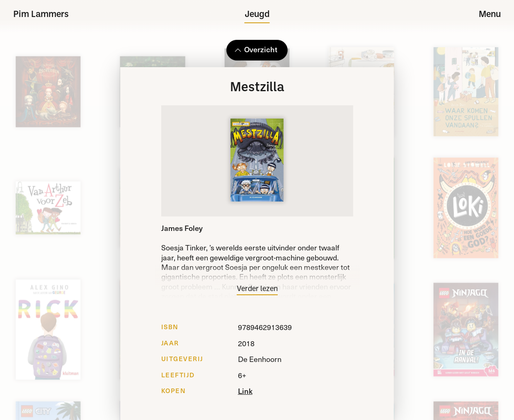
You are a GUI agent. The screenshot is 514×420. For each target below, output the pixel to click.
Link (245, 391)
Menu (490, 15)
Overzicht (256, 49)
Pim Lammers (41, 15)
